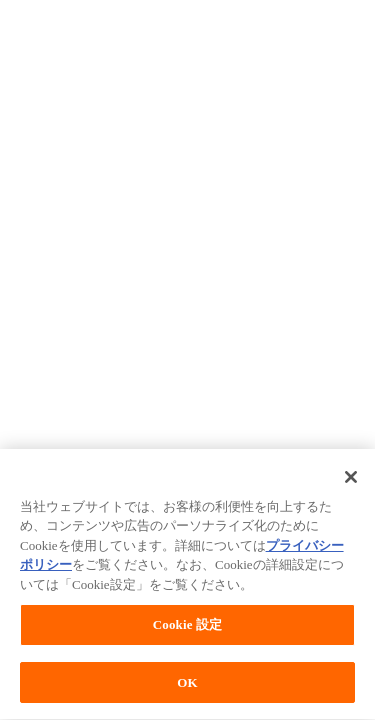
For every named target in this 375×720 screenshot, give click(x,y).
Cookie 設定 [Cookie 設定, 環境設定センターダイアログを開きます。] (187, 626)
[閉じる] (351, 478)
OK (187, 684)
